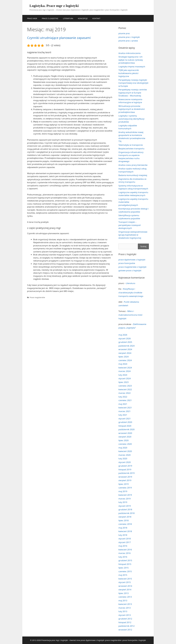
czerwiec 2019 (125, 488)
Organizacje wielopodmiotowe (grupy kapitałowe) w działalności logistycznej (133, 235)
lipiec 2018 (124, 520)
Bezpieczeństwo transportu (131, 149)
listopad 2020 (125, 426)
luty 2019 (123, 502)
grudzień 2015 (125, 560)
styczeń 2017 (125, 542)
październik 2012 (127, 626)
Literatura (131, 283)
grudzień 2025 (125, 342)
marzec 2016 (125, 553)
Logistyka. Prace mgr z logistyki (54, 6)
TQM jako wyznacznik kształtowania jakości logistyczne (129, 73)
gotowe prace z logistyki (130, 270)
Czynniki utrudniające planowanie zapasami (59, 38)
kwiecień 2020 (125, 451)
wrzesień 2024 (125, 349)
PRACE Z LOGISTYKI (50, 18)
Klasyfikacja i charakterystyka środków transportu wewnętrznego (131, 292)
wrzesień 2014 (125, 586)
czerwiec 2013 (125, 597)
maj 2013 (123, 601)
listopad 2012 (125, 622)
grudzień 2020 (125, 422)
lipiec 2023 (124, 382)
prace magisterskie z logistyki (132, 267)
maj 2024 (123, 364)
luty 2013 (123, 611)
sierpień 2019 (125, 480)
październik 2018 (127, 513)
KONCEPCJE (83, 18)
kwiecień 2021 (125, 408)
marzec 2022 (125, 393)
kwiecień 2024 (125, 368)
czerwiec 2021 (125, 400)
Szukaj (143, 246)
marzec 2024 (125, 371)
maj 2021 (123, 404)
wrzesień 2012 (125, 630)
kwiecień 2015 (125, 579)
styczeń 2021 (125, 419)
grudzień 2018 (125, 509)
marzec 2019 (125, 499)
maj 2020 (123, 448)
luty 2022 (123, 397)
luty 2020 (123, 459)
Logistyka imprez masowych (132, 67)
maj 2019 (123, 491)
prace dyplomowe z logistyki (132, 260)
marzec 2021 (125, 411)
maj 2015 (123, 575)
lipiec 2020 (124, 440)
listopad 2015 (125, 564)
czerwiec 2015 (125, 571)
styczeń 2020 (125, 462)
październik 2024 (127, 346)
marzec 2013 (125, 608)
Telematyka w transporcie (131, 145)
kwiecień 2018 (125, 531)
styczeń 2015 (125, 582)
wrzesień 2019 (125, 477)
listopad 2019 (125, 469)
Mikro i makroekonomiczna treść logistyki (130, 315)
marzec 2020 (125, 455)
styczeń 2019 (125, 506)
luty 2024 (123, 375)
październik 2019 (127, 473)
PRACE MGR (32, 18)
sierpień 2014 (125, 590)
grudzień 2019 (125, 466)
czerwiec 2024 (125, 360)
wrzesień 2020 (125, 433)
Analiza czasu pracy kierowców (133, 165)
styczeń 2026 (125, 338)
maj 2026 (123, 335)
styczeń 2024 (125, 378)
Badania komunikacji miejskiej (133, 175)
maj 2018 (123, 528)
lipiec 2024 (124, 357)
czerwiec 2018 (125, 524)
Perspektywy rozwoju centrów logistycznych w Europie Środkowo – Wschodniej (133, 93)
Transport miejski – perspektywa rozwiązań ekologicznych (130, 225)
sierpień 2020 (125, 437)
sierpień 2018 (125, 517)
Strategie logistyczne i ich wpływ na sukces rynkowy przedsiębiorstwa (131, 60)
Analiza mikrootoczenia (129, 53)
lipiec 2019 (124, 484)
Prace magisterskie (37, 297)
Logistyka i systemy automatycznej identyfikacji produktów (131, 119)
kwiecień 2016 (125, 550)
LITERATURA (68, 18)
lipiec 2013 (124, 593)
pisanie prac (124, 33)
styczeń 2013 (125, 615)
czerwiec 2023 (125, 386)
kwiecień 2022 (125, 389)
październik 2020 (127, 429)
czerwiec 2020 (125, 444)
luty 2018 (123, 535)
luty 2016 (123, 557)
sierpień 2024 (125, 353)
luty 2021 (123, 415)
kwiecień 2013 (125, 604)
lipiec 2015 (124, 568)
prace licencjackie (127, 263)
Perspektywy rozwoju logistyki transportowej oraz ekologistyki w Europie (133, 83)
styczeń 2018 (125, 539)
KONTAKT (96, 18)
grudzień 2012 (125, 619)
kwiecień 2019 (125, 495)
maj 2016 (123, 546)
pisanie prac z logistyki (129, 37)
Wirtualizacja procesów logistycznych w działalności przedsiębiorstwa (132, 109)
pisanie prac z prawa (128, 41)
